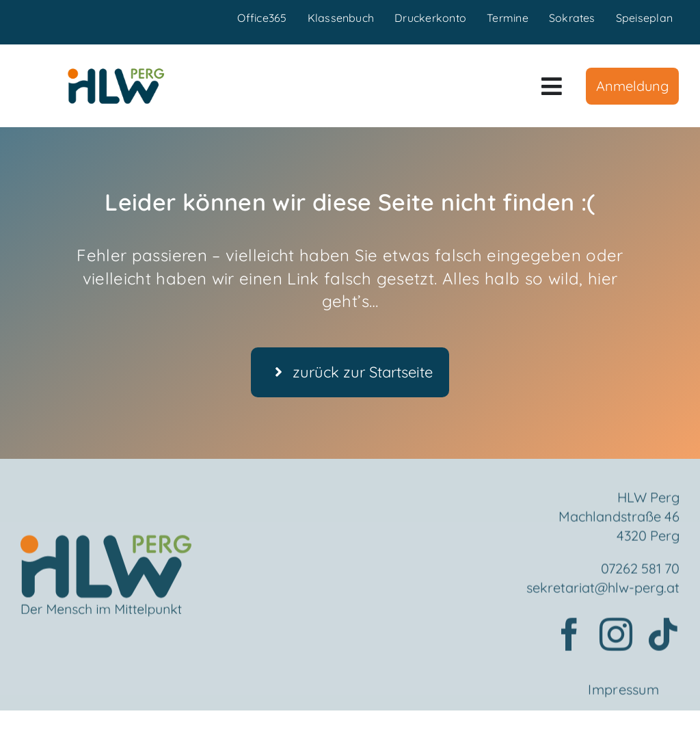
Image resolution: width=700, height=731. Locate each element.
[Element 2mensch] (106, 548)
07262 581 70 (640, 573)
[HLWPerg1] (116, 73)
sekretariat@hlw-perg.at (603, 593)
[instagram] (616, 639)
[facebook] (569, 639)
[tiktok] (663, 639)
